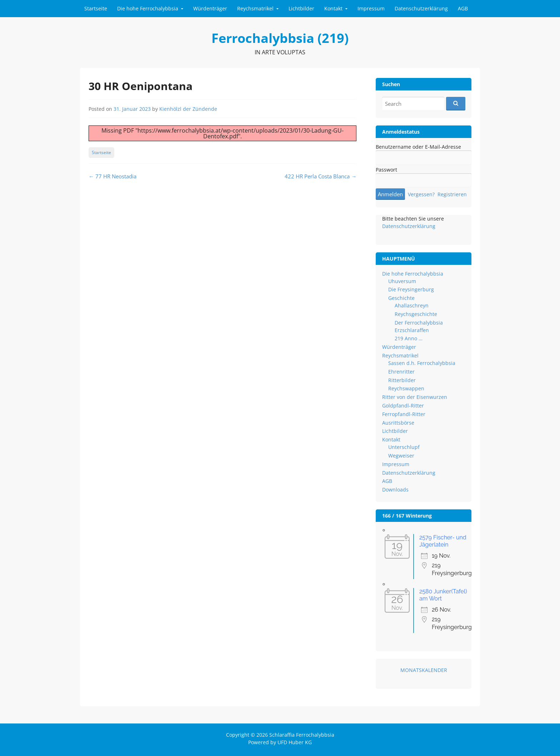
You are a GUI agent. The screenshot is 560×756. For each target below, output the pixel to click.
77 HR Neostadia (112, 176)
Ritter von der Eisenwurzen (415, 397)
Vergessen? (421, 194)
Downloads (395, 490)
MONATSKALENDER (424, 670)
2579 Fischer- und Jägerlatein (443, 541)
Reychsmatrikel (255, 8)
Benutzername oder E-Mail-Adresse (418, 147)
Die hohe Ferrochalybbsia (148, 8)
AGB (463, 8)
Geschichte (401, 298)
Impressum (371, 8)
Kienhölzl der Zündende (188, 109)
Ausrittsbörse (398, 423)
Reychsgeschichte (416, 314)
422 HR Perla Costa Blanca (321, 176)
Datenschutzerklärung (421, 8)
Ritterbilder (402, 380)
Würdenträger (210, 8)
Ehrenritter (401, 372)
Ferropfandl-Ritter (404, 414)
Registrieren (452, 194)
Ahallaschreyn (412, 305)
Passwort (386, 170)
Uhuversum (402, 281)
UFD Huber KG (295, 742)
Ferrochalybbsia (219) (280, 38)
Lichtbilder (301, 8)
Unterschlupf (404, 447)
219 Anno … (409, 338)
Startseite (96, 8)
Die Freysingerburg (411, 289)
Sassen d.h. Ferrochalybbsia (422, 363)
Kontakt (333, 8)
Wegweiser (401, 456)
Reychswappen (406, 388)
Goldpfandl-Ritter (403, 406)
